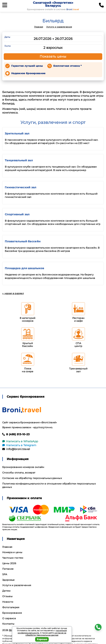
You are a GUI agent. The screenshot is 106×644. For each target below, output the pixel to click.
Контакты (8, 624)
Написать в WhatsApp (20, 441)
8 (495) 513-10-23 (16, 434)
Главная (39, 27)
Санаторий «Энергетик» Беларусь (53, 4)
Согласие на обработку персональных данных (32, 478)
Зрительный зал (17, 134)
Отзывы (7, 596)
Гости (8, 46)
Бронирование (12, 613)
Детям (6, 591)
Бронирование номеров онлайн (23, 467)
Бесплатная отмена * (67, 66)
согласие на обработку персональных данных (46, 634)
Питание (8, 569)
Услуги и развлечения (59, 27)
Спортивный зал (17, 214)
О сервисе (9, 618)
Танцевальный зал (19, 160)
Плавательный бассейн (23, 241)
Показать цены (53, 56)
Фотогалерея (11, 607)
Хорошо (42, 639)
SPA (5, 574)
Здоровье (8, 580)
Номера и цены (12, 552)
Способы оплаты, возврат (19, 473)
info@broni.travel (16, 449)
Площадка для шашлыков (24, 268)
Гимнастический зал (21, 187)
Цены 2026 (9, 563)
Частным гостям (13, 558)
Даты (7, 37)
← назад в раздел (13, 293)
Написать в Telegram (19, 445)
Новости (8, 602)
